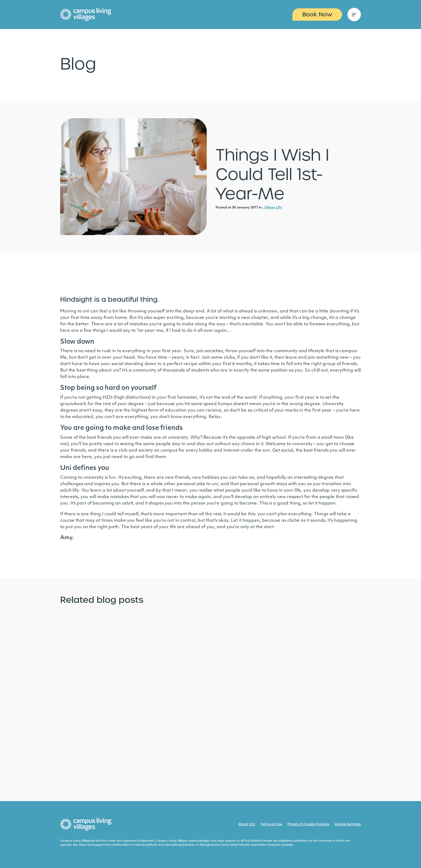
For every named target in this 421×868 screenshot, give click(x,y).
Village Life (273, 208)
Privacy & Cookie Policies (308, 824)
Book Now (317, 14)
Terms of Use (271, 824)
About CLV (247, 824)
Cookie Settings (348, 824)
